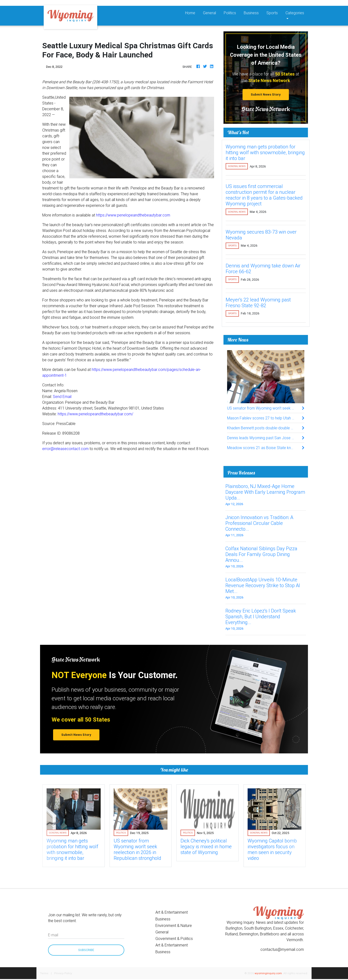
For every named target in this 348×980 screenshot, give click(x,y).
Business (251, 13)
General (209, 13)
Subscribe (86, 950)
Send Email (62, 396)
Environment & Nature (174, 925)
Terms (44, 973)
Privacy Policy (63, 973)
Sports (272, 13)
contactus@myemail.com (282, 949)
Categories (295, 13)
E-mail (53, 935)
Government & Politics (174, 938)
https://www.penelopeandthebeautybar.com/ (95, 414)
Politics (230, 13)
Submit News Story (266, 94)
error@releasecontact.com (65, 449)
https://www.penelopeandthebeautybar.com (133, 215)
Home (192, 12)
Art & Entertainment (172, 912)
